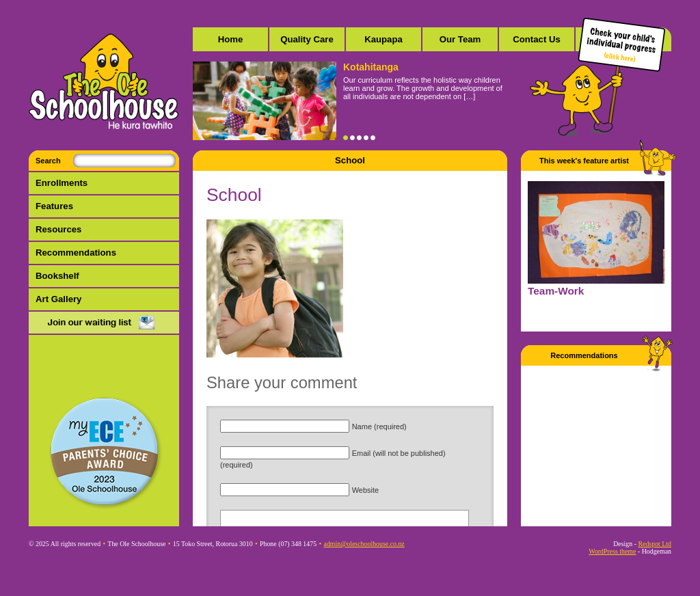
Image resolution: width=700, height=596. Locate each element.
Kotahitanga (371, 67)
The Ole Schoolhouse (104, 82)
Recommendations (76, 253)
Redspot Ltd (655, 544)
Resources (58, 229)
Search (48, 161)
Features (54, 206)
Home (231, 39)
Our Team (460, 39)
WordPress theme (612, 551)
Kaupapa (383, 39)
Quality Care (307, 39)
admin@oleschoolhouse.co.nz (364, 544)
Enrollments (62, 183)
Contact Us (537, 39)
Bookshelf (57, 276)
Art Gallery (58, 299)
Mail (104, 323)
